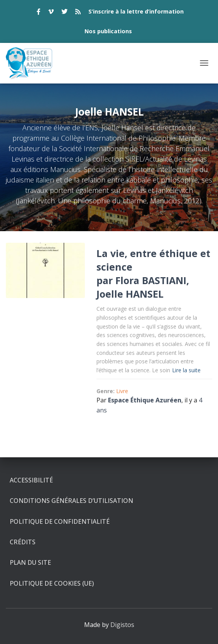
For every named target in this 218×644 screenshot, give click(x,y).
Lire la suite (186, 370)
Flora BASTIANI (151, 280)
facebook (39, 13)
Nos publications (108, 31)
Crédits (23, 542)
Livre (122, 391)
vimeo (51, 13)
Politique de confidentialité (60, 521)
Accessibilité (31, 480)
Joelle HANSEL (130, 294)
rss (78, 13)
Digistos (122, 625)
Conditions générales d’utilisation (71, 501)
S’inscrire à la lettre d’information (136, 11)
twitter (64, 13)
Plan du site (30, 562)
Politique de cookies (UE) (52, 583)
